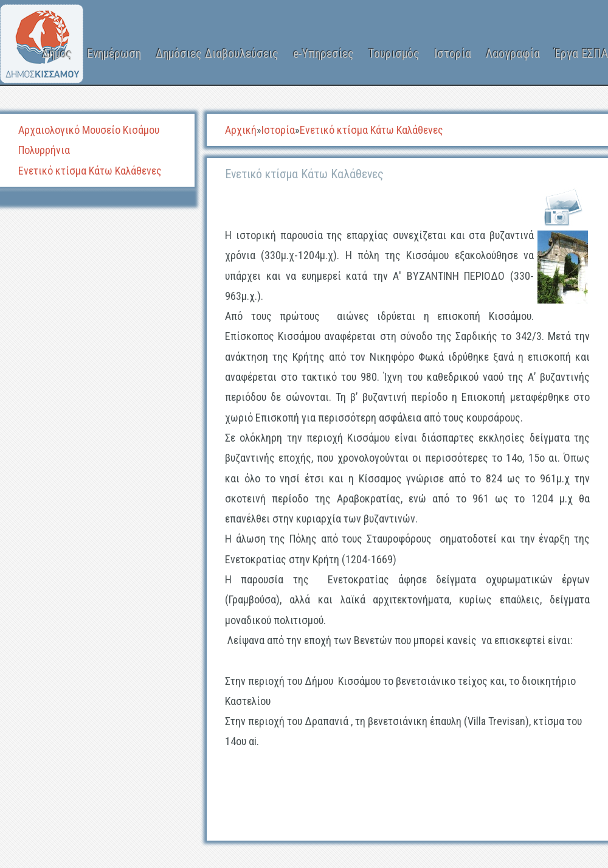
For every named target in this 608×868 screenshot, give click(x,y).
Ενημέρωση (114, 54)
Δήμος (57, 54)
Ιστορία (453, 54)
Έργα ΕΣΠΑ (581, 54)
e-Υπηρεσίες (323, 54)
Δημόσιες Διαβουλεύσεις (217, 54)
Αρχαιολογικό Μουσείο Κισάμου (89, 130)
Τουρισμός (394, 54)
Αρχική (241, 130)
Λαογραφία (513, 54)
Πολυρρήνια (44, 150)
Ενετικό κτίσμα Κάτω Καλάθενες (90, 171)
